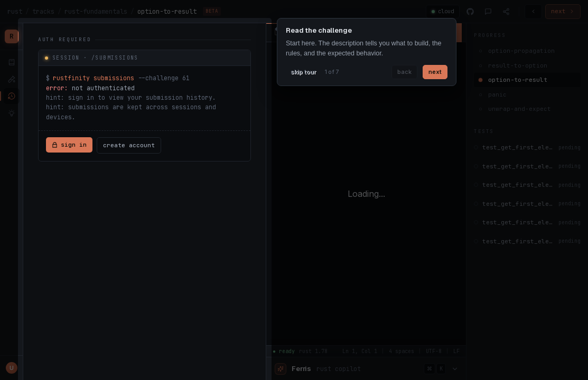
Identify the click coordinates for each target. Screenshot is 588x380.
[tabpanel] (144, 99)
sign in (69, 145)
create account (129, 145)
